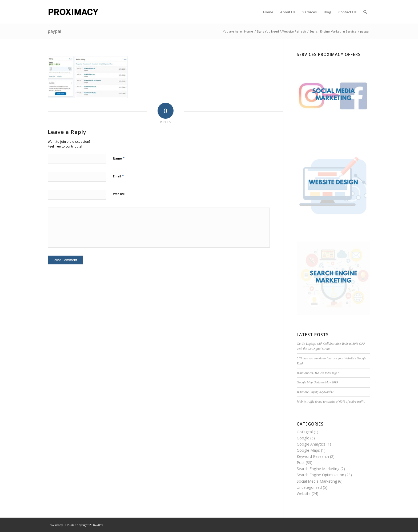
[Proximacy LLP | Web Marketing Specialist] (73, 12)
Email (118, 176)
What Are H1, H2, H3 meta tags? (318, 373)
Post (301, 462)
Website (119, 194)
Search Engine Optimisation (320, 475)
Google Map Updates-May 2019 (317, 382)
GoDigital (305, 432)
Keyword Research (313, 456)
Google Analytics (311, 444)
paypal (54, 31)
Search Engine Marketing (318, 469)
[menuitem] (268, 12)
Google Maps (308, 450)
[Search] (365, 12)
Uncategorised (309, 487)
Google (303, 438)
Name (119, 158)
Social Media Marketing (317, 481)
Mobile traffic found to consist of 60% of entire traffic (331, 402)
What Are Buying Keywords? (315, 392)
